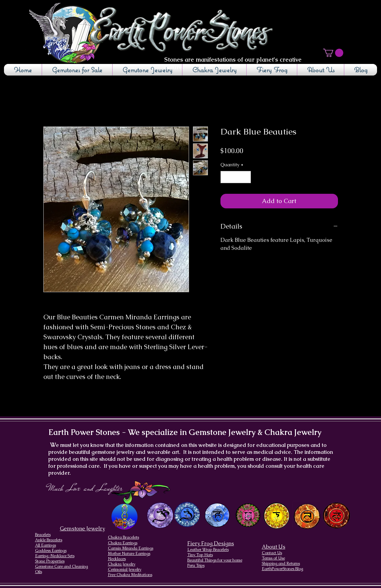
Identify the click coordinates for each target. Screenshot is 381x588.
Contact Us (272, 553)
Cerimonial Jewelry (125, 569)
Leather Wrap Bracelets (208, 550)
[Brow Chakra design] (187, 514)
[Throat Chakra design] (217, 515)
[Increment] (246, 177)
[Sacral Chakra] (307, 515)
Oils (39, 572)
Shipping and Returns (281, 563)
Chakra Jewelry (122, 564)
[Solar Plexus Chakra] (277, 516)
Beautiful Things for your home (215, 560)
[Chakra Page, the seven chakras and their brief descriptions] (125, 517)
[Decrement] (226, 177)
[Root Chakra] (336, 515)
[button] (333, 53)
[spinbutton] (236, 177)
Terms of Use (273, 558)
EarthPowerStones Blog (283, 569)
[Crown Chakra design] (160, 515)
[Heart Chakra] (248, 515)
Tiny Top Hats (200, 555)
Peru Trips (196, 565)
